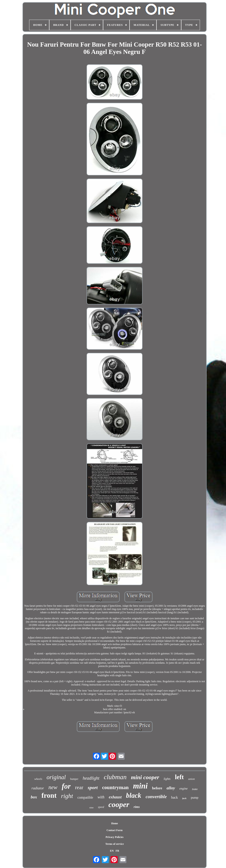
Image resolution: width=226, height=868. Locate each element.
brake (195, 789)
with (101, 797)
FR (117, 851)
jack (184, 798)
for (66, 786)
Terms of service (115, 844)
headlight (91, 778)
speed (101, 807)
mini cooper (145, 777)
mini (140, 786)
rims (137, 807)
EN (112, 851)
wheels (38, 779)
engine (184, 789)
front (49, 795)
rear (79, 787)
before (157, 788)
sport (93, 787)
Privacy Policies (115, 837)
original (56, 777)
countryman (115, 787)
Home (115, 823)
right (67, 796)
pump (195, 798)
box (34, 797)
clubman (115, 777)
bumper (74, 779)
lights (167, 779)
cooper (119, 804)
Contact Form (115, 830)
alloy (171, 788)
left (179, 777)
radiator (38, 788)
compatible (85, 797)
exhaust (115, 797)
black (134, 795)
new (53, 787)
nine (91, 807)
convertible (156, 797)
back (175, 797)
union (192, 779)
